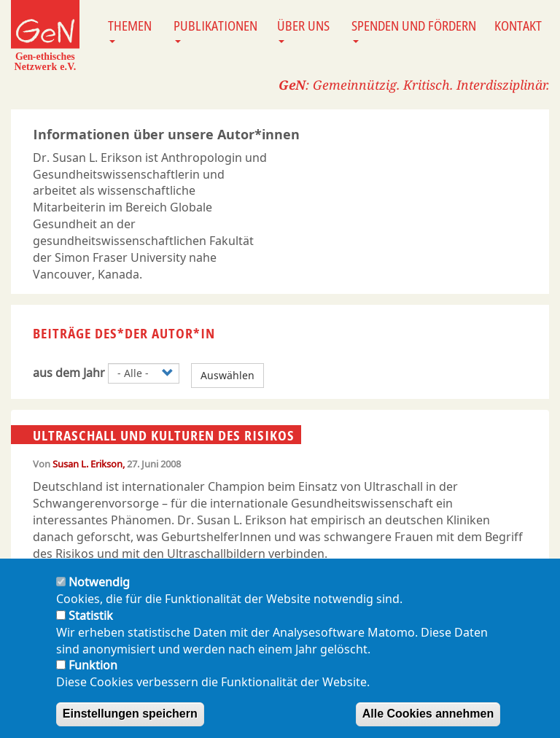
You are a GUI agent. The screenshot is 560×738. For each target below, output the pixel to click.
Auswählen (227, 375)
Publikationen (215, 30)
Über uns (303, 30)
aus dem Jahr (69, 373)
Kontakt (518, 26)
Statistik (91, 629)
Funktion (93, 679)
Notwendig (99, 595)
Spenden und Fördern (414, 30)
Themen (130, 30)
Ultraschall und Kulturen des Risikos (164, 435)
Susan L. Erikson (87, 464)
